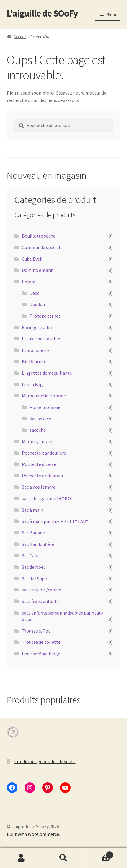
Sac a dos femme (39, 487)
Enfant (29, 282)
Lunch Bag (32, 384)
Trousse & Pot (36, 631)
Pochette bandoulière (44, 453)
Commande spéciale (42, 247)
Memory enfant (38, 441)
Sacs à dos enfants (40, 601)
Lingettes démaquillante (47, 373)
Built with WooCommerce (33, 834)
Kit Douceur (34, 361)
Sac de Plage (34, 578)
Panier (99, 854)
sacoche (38, 430)
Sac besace (40, 419)
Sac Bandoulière (38, 544)
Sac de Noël (33, 567)
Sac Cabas (32, 555)
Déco (35, 293)
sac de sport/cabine (41, 590)
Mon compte (21, 858)
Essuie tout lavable (41, 339)
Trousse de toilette (41, 642)
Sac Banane (33, 533)
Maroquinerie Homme (44, 396)
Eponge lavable (38, 327)
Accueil (20, 37)
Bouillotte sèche (39, 236)
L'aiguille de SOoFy (42, 13)
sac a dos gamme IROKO (46, 498)
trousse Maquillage (41, 654)
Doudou (37, 304)
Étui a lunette (36, 350)
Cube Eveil (32, 259)
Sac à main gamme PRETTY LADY (55, 521)
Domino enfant (37, 270)
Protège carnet (45, 316)
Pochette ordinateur (43, 476)
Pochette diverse (39, 464)
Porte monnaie (45, 407)
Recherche (63, 858)
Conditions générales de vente (45, 761)
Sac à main (32, 510)
